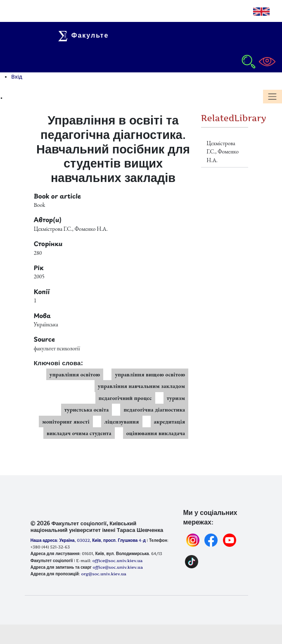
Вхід (17, 77)
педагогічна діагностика (154, 409)
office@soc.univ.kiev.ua (117, 567)
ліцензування (122, 421)
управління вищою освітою (150, 374)
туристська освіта (87, 409)
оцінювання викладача (156, 433)
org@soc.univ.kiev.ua (103, 574)
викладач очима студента (79, 433)
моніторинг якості (66, 421)
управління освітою (75, 374)
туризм (176, 398)
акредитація (170, 421)
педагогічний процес (125, 398)
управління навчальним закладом (142, 386)
